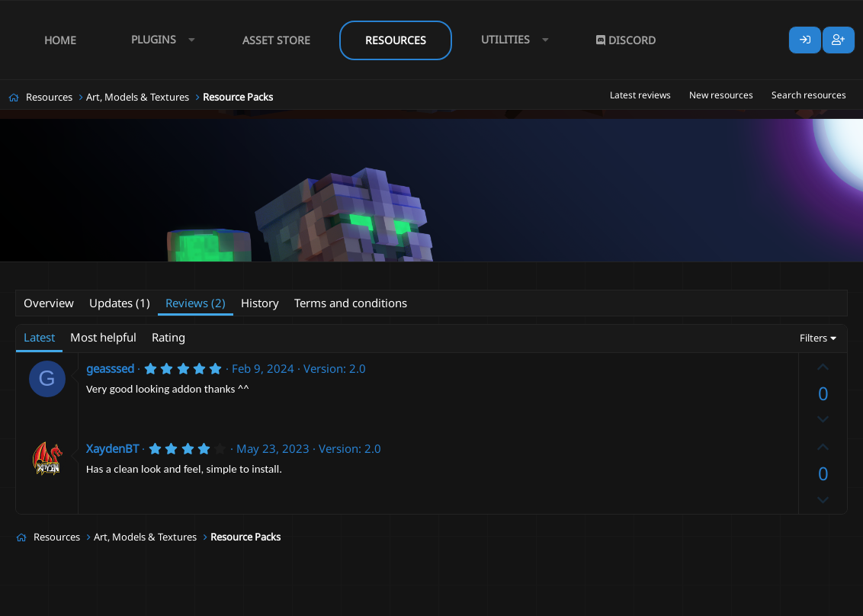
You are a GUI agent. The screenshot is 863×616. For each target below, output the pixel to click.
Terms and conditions (351, 303)
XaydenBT (112, 448)
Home (60, 40)
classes (258, 272)
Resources (396, 40)
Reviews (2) (196, 303)
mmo (436, 272)
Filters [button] (813, 338)
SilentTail (90, 271)
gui (368, 272)
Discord (626, 40)
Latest (39, 337)
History (260, 303)
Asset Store (276, 40)
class (219, 272)
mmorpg (478, 272)
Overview (49, 303)
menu (399, 272)
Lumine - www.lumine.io (801, 602)
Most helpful (103, 337)
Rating (168, 337)
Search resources (809, 95)
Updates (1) (120, 303)
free (340, 272)
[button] (159, 40)
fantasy (302, 272)
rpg (517, 272)
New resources (721, 95)
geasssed (110, 368)
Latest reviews (640, 95)
